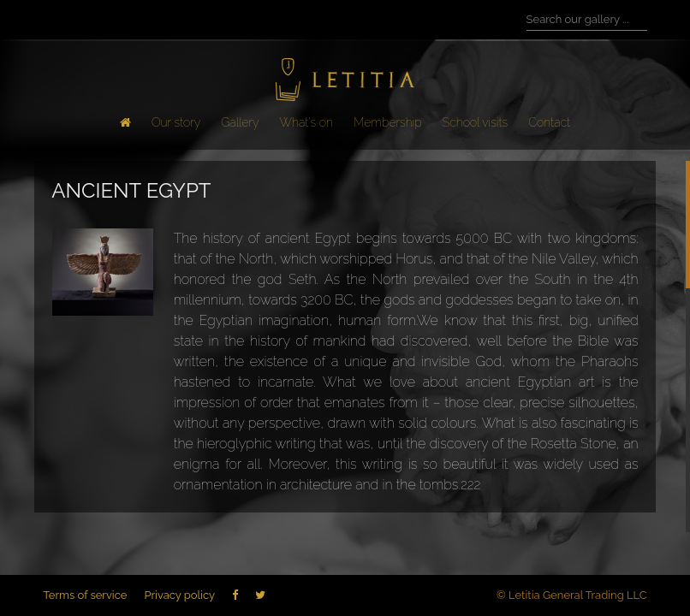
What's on (306, 122)
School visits (475, 122)
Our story (176, 122)
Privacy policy (179, 595)
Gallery (240, 122)
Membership (388, 122)
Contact (549, 122)
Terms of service (85, 595)
